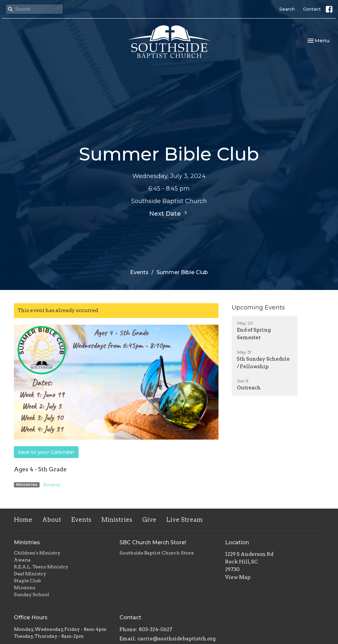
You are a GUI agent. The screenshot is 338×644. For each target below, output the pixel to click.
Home (23, 520)
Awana (51, 485)
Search (287, 9)
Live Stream (185, 520)
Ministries (117, 520)
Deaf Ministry (30, 574)
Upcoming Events (258, 307)
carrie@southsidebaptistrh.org (177, 639)
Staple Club (27, 581)
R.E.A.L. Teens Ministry (41, 567)
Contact (312, 9)
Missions (25, 588)
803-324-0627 (156, 629)
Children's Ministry (37, 553)
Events (139, 272)
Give (149, 520)
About (52, 520)
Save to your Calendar (46, 452)
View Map (238, 577)
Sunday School (32, 594)
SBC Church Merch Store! (153, 542)
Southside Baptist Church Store (157, 553)
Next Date (169, 213)
